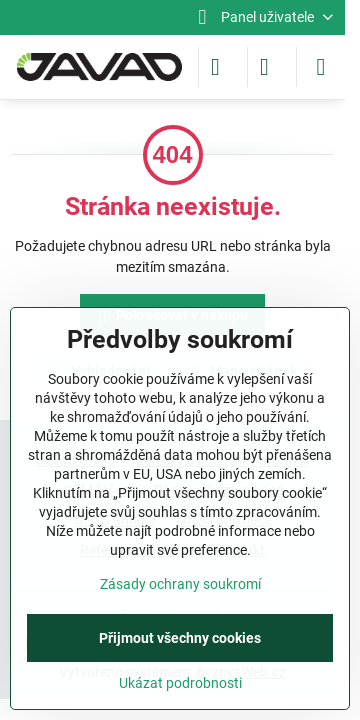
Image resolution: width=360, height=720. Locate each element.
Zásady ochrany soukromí (180, 584)
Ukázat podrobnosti (180, 683)
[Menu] (321, 67)
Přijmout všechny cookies (180, 638)
